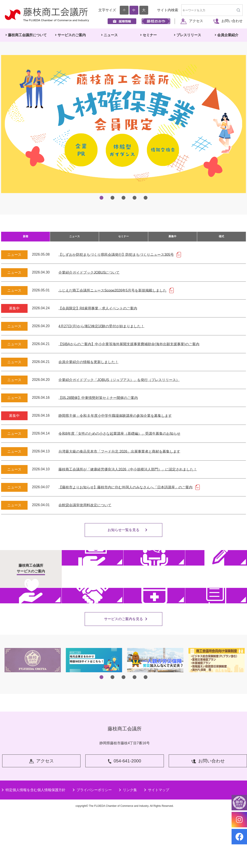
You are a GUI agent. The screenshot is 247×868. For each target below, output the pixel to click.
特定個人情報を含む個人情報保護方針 (33, 845)
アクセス (192, 21)
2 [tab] (112, 198)
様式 (221, 239)
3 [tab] (123, 198)
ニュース (75, 239)
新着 (26, 239)
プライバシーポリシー (92, 845)
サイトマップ (156, 845)
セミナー (123, 239)
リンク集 (128, 845)
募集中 (172, 239)
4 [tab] (135, 198)
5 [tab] (146, 198)
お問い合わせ (228, 21)
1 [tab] (101, 198)
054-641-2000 (125, 817)
